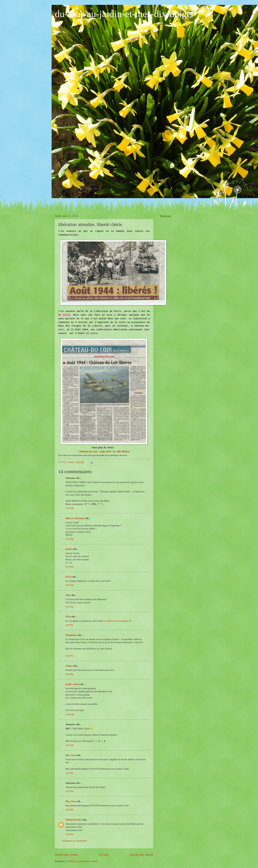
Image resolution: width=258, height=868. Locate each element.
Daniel (69, 549)
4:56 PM (69, 656)
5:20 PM (69, 834)
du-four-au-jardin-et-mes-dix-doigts (124, 14)
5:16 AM (69, 745)
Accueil (104, 855)
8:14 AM (69, 567)
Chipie (69, 666)
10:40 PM (70, 715)
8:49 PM (69, 674)
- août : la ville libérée (104, 451)
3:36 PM (69, 810)
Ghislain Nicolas (73, 820)
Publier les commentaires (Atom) (83, 861)
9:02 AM (69, 607)
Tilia (68, 617)
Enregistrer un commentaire (75, 841)
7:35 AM (69, 508)
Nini (68, 595)
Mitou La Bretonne (75, 518)
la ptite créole (72, 684)
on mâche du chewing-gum (116, 621)
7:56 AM (69, 539)
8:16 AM (69, 585)
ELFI (68, 577)
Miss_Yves (70, 755)
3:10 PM (69, 625)
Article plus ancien (141, 855)
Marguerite (71, 635)
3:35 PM (69, 791)
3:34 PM (69, 773)
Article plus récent (66, 855)
